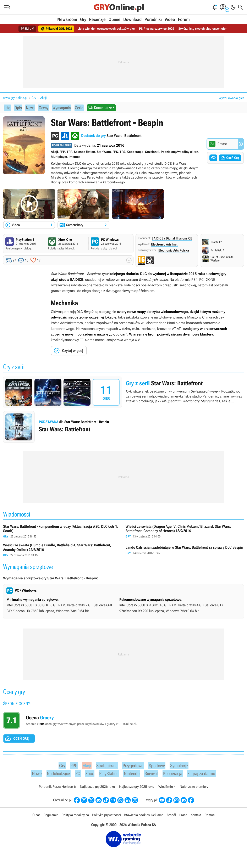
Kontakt (196, 817)
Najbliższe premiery (194, 788)
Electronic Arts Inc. (164, 245)
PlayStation (107, 775)
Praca (183, 817)
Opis (17, 108)
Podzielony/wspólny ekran (180, 152)
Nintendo (131, 775)
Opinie (114, 19)
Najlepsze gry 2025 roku (137, 788)
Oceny (42, 108)
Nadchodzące (56, 775)
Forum (184, 19)
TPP (69, 152)
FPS (115, 152)
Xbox (87, 775)
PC (76, 775)
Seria (77, 108)
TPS (122, 152)
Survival (152, 775)
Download (132, 19)
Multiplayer (59, 157)
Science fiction (84, 152)
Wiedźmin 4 (167, 788)
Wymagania (60, 108)
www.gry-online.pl (15, 98)
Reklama (157, 817)
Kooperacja (135, 152)
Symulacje (181, 766)
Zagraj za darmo (204, 775)
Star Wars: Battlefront (124, 136)
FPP (62, 152)
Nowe (33, 775)
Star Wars (104, 152)
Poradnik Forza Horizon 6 (57, 788)
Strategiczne (105, 766)
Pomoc (210, 817)
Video (170, 19)
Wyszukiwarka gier (231, 98)
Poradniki (153, 19)
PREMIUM (23, 29)
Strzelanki (152, 152)
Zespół (171, 817)
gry (224, 274)
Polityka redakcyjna (75, 817)
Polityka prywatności (107, 817)
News (29, 108)
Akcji (43, 98)
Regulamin (51, 817)
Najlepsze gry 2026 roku (97, 788)
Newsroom (67, 19)
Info (7, 108)
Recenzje (97, 19)
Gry (83, 19)
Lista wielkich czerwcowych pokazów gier (105, 29)
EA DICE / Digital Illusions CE (172, 239)
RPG (71, 766)
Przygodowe (133, 766)
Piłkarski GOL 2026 (53, 29)
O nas (36, 817)
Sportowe (158, 766)
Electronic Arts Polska (174, 251)
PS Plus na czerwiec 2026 (158, 29)
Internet (74, 157)
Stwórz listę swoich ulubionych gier (206, 29)
